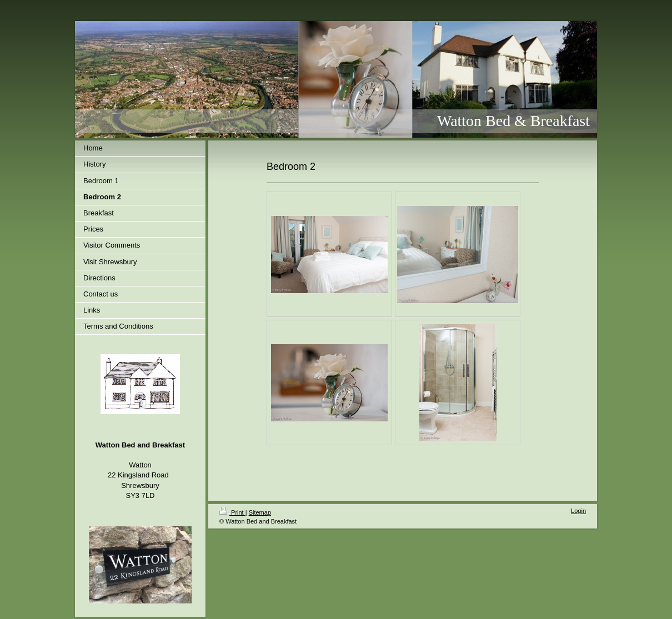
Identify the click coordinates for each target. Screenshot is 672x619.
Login (578, 511)
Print (232, 512)
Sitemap (260, 512)
